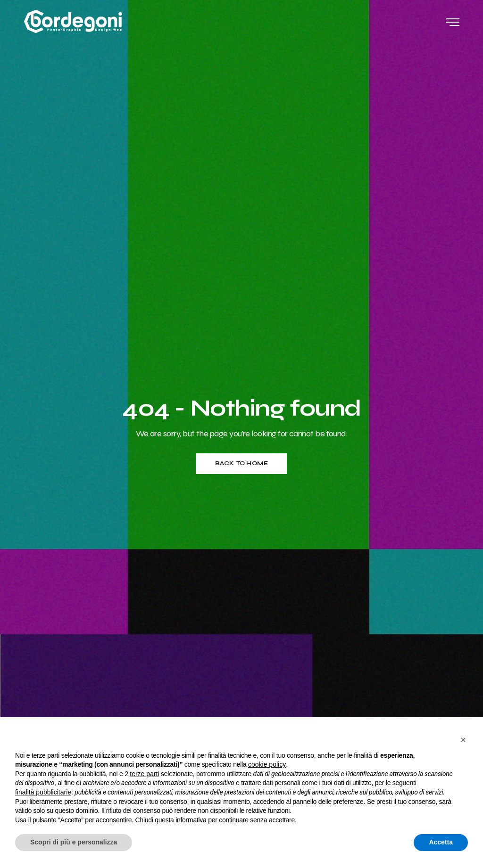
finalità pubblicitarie (43, 792)
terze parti (144, 774)
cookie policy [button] (267, 764)
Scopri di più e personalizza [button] (74, 842)
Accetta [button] (441, 842)
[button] (463, 740)
